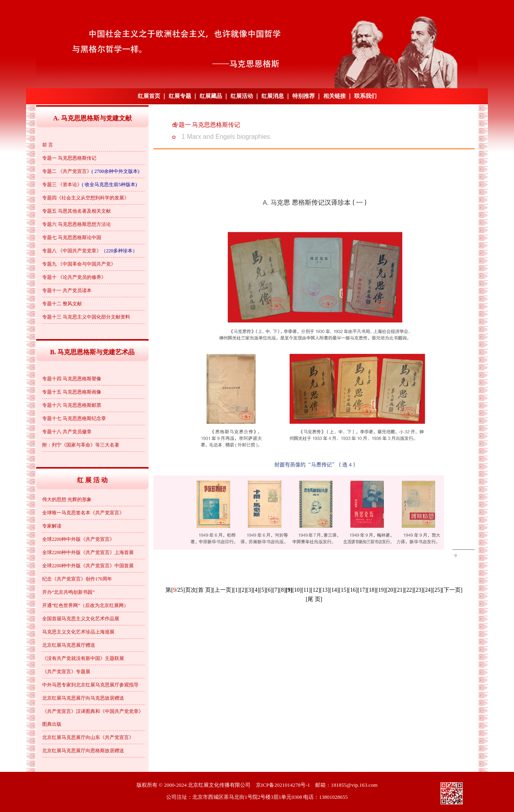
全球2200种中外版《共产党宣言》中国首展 (88, 566)
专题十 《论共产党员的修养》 (74, 277)
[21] (400, 590)
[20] (390, 590)
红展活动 (242, 96)
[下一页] (452, 590)
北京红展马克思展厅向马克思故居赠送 (83, 698)
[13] (325, 590)
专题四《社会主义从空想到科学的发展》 (86, 198)
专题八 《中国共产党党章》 (72, 251)
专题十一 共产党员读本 (67, 290)
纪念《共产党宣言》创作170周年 (77, 579)
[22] (409, 590)
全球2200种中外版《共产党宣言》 (78, 539)
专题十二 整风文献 (62, 304)
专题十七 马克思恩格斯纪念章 (74, 418)
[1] (237, 590)
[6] (269, 590)
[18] (372, 590)
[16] (353, 590)
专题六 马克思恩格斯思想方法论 (76, 224)
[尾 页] (314, 599)
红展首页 (149, 96)
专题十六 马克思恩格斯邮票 (72, 405)
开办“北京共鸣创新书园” (68, 592)
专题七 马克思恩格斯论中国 (72, 238)
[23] (418, 590)
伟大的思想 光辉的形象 (67, 499)
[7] (276, 590)
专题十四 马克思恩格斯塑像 (72, 379)
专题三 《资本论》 (62, 185)
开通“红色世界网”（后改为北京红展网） (85, 605)
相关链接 (335, 96)
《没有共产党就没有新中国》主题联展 (83, 658)
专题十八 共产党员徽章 (67, 432)
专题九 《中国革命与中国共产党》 (79, 264)
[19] (381, 590)
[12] (315, 590)
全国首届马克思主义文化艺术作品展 (81, 619)
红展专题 (180, 96)
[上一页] (223, 590)
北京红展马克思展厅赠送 (69, 645)
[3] (249, 590)
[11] (306, 590)
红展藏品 (211, 96)
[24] (428, 590)
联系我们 (365, 96)
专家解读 (52, 526)
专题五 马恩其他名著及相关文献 (76, 211)
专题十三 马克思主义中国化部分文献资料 (86, 317)
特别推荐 (304, 96)
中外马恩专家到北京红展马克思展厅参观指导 (90, 685)
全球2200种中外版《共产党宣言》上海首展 (88, 552)
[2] (243, 590)
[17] (362, 590)
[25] (437, 590)
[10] (297, 590)
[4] (256, 590)
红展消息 (273, 96)
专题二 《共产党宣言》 (67, 171)
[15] (344, 590)
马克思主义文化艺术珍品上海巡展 (78, 632)
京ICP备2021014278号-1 (283, 785)
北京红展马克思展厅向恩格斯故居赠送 (83, 751)
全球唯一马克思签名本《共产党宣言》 (83, 513)
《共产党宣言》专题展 (66, 672)
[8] (282, 590)
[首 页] (205, 590)
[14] (334, 590)
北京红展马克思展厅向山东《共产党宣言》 (88, 737)
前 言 (48, 145)
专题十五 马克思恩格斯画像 (72, 392)
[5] (263, 590)
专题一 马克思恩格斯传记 (69, 158)
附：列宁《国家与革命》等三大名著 (81, 445)
